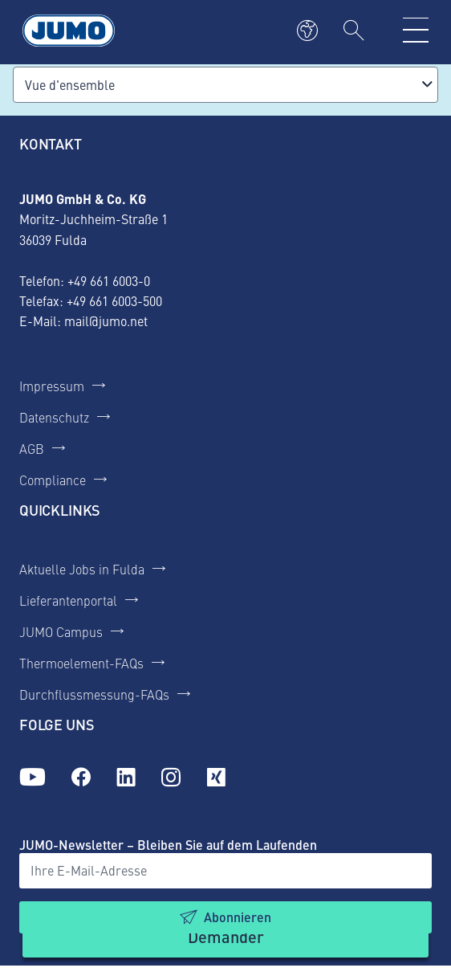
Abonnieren (238, 917)
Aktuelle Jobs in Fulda (82, 569)
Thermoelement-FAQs (81, 663)
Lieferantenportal (68, 600)
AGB (32, 448)
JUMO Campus (61, 631)
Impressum (52, 386)
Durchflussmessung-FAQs (94, 694)
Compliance (53, 480)
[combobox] (225, 85)
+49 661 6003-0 (109, 280)
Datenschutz (54, 417)
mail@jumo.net (106, 321)
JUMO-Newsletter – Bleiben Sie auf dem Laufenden (168, 845)
